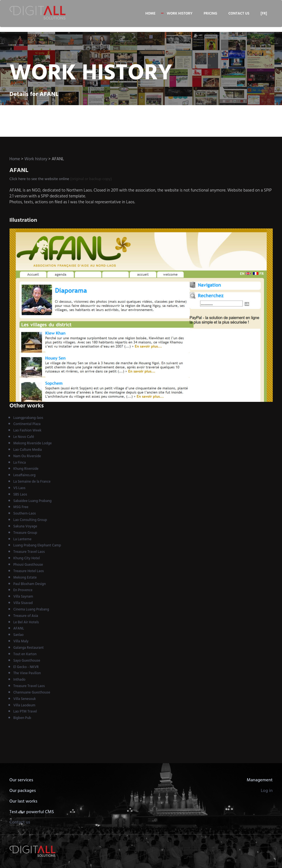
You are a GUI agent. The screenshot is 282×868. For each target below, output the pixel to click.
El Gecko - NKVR (26, 667)
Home (150, 14)
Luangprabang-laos (28, 418)
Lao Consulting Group (30, 520)
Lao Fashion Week (28, 431)
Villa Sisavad (23, 603)
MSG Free (21, 507)
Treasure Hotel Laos (29, 571)
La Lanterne (23, 539)
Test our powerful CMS (32, 812)
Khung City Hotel (27, 558)
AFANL (19, 628)
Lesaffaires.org (25, 475)
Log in (267, 791)
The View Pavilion (27, 673)
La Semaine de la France (32, 482)
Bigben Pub (22, 718)
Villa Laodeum (25, 705)
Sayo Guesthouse (27, 661)
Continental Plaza (27, 424)
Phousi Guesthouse (28, 565)
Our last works (24, 801)
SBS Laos (20, 495)
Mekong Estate (25, 578)
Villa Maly (21, 641)
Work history (180, 14)
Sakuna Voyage (25, 526)
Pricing (210, 14)
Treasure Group (25, 533)
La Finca (20, 463)
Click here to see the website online (39, 179)
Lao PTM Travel (25, 712)
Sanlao (19, 635)
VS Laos (19, 488)
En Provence (23, 590)
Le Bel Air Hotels (26, 622)
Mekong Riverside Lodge (33, 443)
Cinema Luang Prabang (31, 609)
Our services (21, 780)
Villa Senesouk (25, 699)
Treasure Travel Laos (29, 552)
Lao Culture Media (28, 450)
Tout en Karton (25, 654)
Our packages (23, 791)
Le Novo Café (24, 437)
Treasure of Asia (26, 616)
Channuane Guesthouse (32, 693)
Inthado (19, 680)
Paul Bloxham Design (30, 584)
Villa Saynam (23, 597)
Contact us (239, 14)
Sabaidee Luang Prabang (33, 501)
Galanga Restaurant (29, 648)
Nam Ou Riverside (27, 456)
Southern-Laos (25, 514)
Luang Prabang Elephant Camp (37, 545)
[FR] (264, 14)
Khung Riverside (26, 469)
